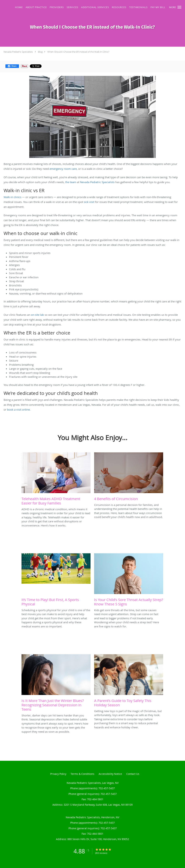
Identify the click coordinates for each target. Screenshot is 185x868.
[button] (179, 7)
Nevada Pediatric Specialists (18, 52)
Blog (40, 52)
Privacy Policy (58, 774)
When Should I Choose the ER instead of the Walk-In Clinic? (78, 52)
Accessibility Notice (110, 774)
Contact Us (133, 774)
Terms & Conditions (82, 774)
